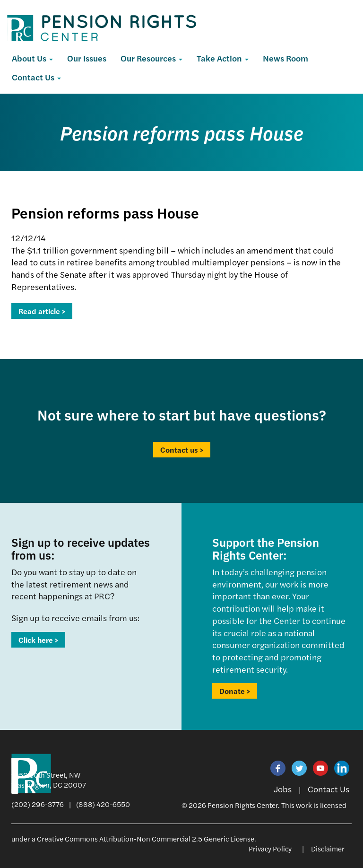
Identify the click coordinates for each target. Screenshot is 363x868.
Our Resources (151, 58)
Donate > (235, 691)
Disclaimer (328, 848)
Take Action (223, 58)
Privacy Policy (270, 848)
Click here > (38, 640)
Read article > (42, 311)
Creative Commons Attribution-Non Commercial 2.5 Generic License (146, 838)
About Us (32, 58)
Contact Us (36, 77)
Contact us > (182, 450)
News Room (285, 58)
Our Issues (87, 58)
